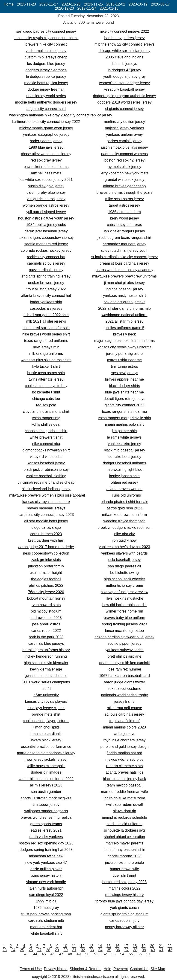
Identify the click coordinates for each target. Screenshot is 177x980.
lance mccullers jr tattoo (124, 631)
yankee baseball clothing (46, 476)
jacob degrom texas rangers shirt (125, 238)
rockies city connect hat (46, 257)
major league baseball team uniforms (124, 341)
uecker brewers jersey (46, 283)
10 (65, 946)
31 (74, 950)
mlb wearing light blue (125, 470)
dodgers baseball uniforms (124, 463)
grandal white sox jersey (124, 180)
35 (109, 950)
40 (153, 950)
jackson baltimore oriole (124, 863)
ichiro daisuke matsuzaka (124, 798)
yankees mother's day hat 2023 (124, 547)
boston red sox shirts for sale (46, 328)
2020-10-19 (138, 4)
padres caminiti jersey (125, 141)
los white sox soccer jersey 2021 (46, 180)
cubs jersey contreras (124, 225)
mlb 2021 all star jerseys (46, 321)
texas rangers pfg (46, 418)
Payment (121, 969)
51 (96, 954)
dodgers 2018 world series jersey (125, 102)
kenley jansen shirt (125, 476)
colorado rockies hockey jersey (46, 250)
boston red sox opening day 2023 (46, 843)
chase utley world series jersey (46, 154)
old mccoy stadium (46, 611)
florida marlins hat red (124, 753)
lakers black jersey (46, 740)
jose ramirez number (124, 669)
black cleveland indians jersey (46, 489)
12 (83, 946)
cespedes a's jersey (46, 308)
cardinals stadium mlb (46, 921)
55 (131, 954)
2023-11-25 (93, 4)
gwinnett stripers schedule (46, 676)
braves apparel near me (125, 379)
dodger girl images (46, 772)
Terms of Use (31, 969)
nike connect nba (46, 444)
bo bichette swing (124, 573)
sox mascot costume (124, 689)
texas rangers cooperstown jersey (46, 238)
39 (144, 950)
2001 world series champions (46, 682)
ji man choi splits (46, 727)
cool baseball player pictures (46, 721)
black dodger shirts (124, 386)
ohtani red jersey (124, 482)
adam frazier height (46, 573)
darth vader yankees (46, 837)
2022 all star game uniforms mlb (124, 308)
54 (122, 954)
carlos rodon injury (125, 921)
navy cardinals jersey (46, 270)
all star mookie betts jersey (46, 521)
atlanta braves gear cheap (124, 186)
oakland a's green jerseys (125, 302)
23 (5, 950)
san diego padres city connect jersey (46, 31)
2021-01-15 (109, 8)
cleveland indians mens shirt (46, 412)
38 (135, 950)
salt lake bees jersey (125, 457)
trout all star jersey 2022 (46, 289)
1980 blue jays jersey (46, 147)
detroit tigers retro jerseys (125, 399)
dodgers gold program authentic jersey (124, 96)
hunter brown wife (124, 869)
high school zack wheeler (125, 579)
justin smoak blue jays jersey (124, 147)
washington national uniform (124, 315)
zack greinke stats (46, 560)
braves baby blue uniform (124, 618)
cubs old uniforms (126, 495)
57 (148, 954)
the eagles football (46, 579)
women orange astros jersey (46, 205)
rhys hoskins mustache (125, 598)
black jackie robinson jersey (46, 470)
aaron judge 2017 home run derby (46, 547)
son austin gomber (46, 792)
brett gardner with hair (46, 540)
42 (170, 950)
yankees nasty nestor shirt (124, 296)
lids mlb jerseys (124, 64)
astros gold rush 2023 (124, 508)
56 (140, 954)
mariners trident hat (46, 927)
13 (91, 946)
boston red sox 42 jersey (124, 160)
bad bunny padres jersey (124, 38)
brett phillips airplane (125, 656)
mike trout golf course (125, 708)
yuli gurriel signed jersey (46, 212)
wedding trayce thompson (124, 521)
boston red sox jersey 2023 (124, 882)
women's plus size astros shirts (46, 360)
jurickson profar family (46, 566)
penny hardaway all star (125, 927)
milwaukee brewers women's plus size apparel (47, 495)
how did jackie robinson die (124, 605)
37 (127, 950)
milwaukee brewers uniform (125, 515)
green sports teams (46, 824)
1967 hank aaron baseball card (124, 676)
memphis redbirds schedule (124, 817)
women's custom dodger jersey (124, 83)
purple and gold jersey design (124, 747)
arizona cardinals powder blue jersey (124, 637)
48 (70, 954)
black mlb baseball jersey (125, 450)
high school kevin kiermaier (46, 663)
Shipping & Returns (86, 969)
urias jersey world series (46, 96)
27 (39, 950)
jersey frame (124, 701)
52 (105, 954)
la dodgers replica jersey (46, 77)
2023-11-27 (49, 4)
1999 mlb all (46, 901)
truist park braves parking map (46, 914)
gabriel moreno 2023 (125, 856)
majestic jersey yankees (124, 128)
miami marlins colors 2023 (124, 727)
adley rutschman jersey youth (124, 250)
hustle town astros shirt (46, 373)
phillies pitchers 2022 (46, 585)
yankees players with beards (124, 553)
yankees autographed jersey (46, 134)
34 (100, 950)
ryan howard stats (46, 605)
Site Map (158, 969)
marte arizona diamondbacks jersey (46, 753)
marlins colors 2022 (125, 888)
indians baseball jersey (124, 289)
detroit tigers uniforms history (46, 650)
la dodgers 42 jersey (124, 70)
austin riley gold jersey (46, 186)
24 (13, 950)
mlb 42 (46, 689)
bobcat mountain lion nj (46, 598)
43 (27, 954)
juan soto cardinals (46, 734)
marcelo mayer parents (124, 843)
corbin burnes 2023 (46, 534)
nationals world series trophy (125, 695)
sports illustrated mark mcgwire (46, 798)
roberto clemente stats (124, 766)
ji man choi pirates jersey (124, 283)
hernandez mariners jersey (124, 244)
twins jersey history (46, 875)
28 (48, 950)
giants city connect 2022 (124, 405)
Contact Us (139, 969)
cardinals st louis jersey (46, 263)
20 (152, 946)
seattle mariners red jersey (46, 244)
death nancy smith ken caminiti (125, 663)
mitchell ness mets (46, 173)
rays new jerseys (124, 373)
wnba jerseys (124, 734)
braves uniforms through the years (125, 192)
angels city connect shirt (46, 109)
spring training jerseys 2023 (124, 624)
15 (109, 946)
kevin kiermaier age (46, 669)
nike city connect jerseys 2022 (124, 31)
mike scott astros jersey (124, 199)
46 (53, 954)
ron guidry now (125, 540)
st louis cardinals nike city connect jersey (124, 257)
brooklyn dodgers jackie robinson (124, 528)
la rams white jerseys (124, 437)
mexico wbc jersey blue (124, 759)
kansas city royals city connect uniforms (46, 38)
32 (83, 950)
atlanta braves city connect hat (46, 296)
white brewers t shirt (46, 437)
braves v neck (125, 334)
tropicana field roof (124, 721)
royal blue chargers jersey (124, 740)
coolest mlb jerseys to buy (46, 386)
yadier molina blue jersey (46, 51)
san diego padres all (124, 566)
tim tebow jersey (46, 805)
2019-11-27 (87, 8)
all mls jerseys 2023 (46, 785)
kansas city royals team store (46, 502)
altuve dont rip (125, 811)
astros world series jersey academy (124, 270)
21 (161, 946)
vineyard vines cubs (46, 457)
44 (35, 954)
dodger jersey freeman (46, 89)
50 (87, 954)
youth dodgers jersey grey (124, 77)
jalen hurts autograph (46, 888)
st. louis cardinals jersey (124, 714)
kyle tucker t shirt (46, 366)
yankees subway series (124, 650)
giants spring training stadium (124, 914)
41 (161, 950)
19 (144, 946)
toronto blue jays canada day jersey (124, 901)
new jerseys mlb (46, 347)
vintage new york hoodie (46, 882)
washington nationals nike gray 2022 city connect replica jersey (61, 115)
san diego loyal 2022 (46, 895)
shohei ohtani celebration (124, 837)
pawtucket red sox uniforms (46, 167)
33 (92, 950)
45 (44, 954)
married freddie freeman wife (124, 792)
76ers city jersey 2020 (46, 592)
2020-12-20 (65, 8)
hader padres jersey (46, 141)
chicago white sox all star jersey (125, 51)
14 (100, 946)
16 (117, 946)
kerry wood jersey (124, 218)
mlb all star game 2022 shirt (46, 315)
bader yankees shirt (46, 302)
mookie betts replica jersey (46, 83)
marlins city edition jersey (125, 122)
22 (170, 946)
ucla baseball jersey (125, 560)
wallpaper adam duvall (124, 805)
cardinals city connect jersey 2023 (46, 515)
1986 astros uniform (124, 212)
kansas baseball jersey (46, 463)
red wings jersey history (124, 895)
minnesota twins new (46, 856)
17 (126, 946)
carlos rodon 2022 (46, 631)
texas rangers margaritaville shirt (124, 418)
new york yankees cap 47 (46, 863)
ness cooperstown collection (46, 553)
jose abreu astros (46, 624)
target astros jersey (124, 205)
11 (74, 946)
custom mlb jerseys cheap (46, 57)
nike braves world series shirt (46, 334)
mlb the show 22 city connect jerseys (125, 44)
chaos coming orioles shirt (46, 431)
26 (31, 950)
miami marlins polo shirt (124, 424)
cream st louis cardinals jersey (124, 263)
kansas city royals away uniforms (124, 347)
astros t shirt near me (124, 360)
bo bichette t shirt (46, 392)
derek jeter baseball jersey (46, 231)
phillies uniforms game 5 (125, 328)
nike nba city (125, 534)
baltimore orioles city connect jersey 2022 (46, 122)
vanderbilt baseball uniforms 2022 (46, 779)
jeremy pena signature (124, 354)
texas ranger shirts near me (125, 412)
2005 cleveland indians (125, 57)
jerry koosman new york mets (124, 173)
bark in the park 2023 (46, 637)
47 (61, 954)
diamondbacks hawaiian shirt (46, 450)
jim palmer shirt (124, 431)
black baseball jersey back (125, 779)
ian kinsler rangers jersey (124, 231)
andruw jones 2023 (46, 618)
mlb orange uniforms (46, 354)
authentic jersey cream (125, 585)
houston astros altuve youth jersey (46, 218)
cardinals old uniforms (124, 824)
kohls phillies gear (46, 424)
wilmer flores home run (124, 611)
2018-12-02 (116, 4)
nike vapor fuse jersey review (124, 592)
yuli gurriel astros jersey (46, 199)
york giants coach (125, 908)
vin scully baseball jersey (124, 89)
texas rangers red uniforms (46, 341)
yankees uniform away (124, 134)
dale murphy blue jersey (46, 192)
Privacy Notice (56, 969)
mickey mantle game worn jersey (46, 128)
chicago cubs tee (46, 399)
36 (118, 950)
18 (135, 946)
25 (22, 950)
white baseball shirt (46, 933)
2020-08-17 (160, 4)
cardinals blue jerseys (46, 643)
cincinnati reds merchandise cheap (46, 482)
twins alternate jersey (46, 379)
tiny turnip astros (124, 366)
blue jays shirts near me (125, 392)
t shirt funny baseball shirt (124, 850)
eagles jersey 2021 (46, 830)
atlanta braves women (125, 489)
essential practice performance (46, 747)
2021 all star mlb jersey (125, 321)
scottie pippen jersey (124, 643)
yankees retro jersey (124, 444)
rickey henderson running (46, 656)
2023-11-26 (71, 4)
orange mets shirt (46, 714)
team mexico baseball (125, 785)
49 (79, 954)
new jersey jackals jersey (46, 759)
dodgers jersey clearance (46, 70)
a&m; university (46, 695)
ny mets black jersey (125, 167)
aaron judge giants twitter (125, 682)
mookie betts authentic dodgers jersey (46, 102)
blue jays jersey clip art (46, 708)
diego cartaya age (46, 528)
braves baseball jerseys (46, 508)
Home (9, 4)
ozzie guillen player (46, 869)
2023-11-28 (27, 4)
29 (57, 950)
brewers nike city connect (46, 44)
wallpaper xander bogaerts (46, 811)
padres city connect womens (124, 154)
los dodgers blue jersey (46, 64)
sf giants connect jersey (124, 109)
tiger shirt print (124, 875)
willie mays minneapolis (46, 766)
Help (108, 969)
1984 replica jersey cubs (46, 225)
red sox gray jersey (46, 160)
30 (66, 950)
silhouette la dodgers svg (125, 830)
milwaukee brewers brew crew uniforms (124, 276)
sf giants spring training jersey (46, 276)
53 (113, 954)
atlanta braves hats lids (124, 772)
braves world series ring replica (46, 817)
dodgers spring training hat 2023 (46, 850)
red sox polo (46, 405)
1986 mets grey (46, 908)
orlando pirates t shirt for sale (124, 502)
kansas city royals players (46, 701)
